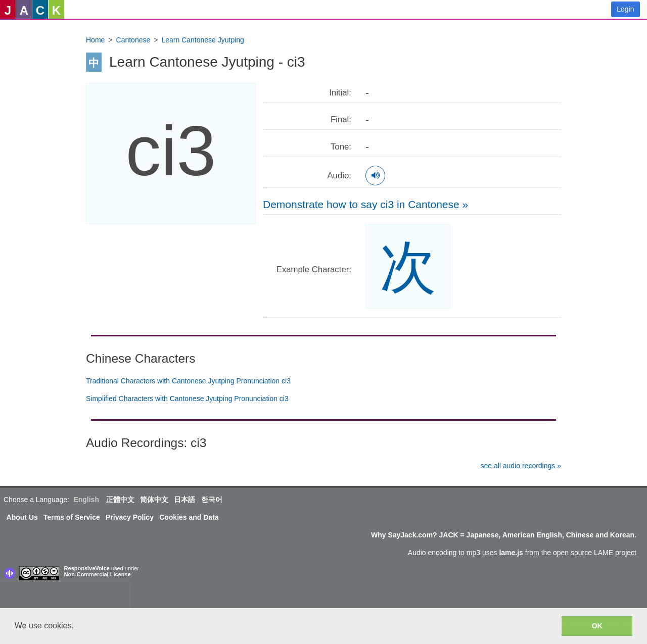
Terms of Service (72, 517)
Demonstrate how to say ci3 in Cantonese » (365, 204)
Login (625, 9)
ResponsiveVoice (87, 568)
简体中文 (154, 500)
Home (95, 40)
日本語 (184, 500)
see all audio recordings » (521, 466)
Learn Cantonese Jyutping (202, 40)
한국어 (212, 500)
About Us (22, 517)
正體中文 (120, 500)
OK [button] (597, 626)
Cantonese (133, 40)
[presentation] (65, 597)
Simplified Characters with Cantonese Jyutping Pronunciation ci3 (187, 399)
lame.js (511, 553)
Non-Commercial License (98, 574)
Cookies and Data (189, 517)
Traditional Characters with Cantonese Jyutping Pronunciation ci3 (188, 381)
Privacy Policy (130, 517)
